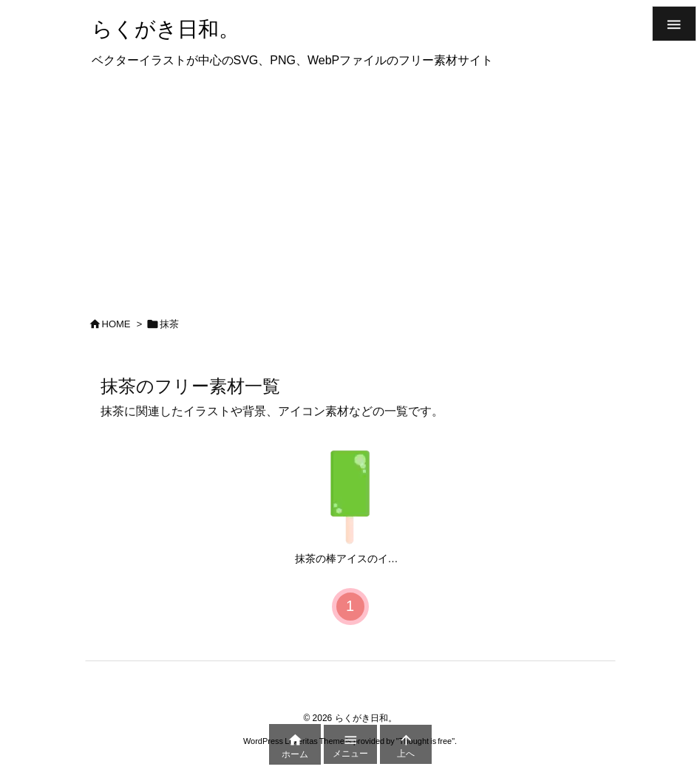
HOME (116, 324)
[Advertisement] (350, 188)
